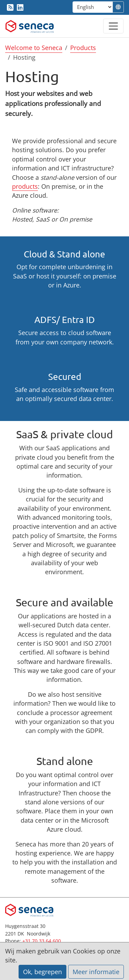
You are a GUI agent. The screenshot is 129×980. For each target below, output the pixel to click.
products (25, 186)
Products (83, 48)
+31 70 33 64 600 (42, 941)
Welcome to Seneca (34, 48)
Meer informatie (96, 972)
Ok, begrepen (42, 972)
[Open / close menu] (113, 26)
